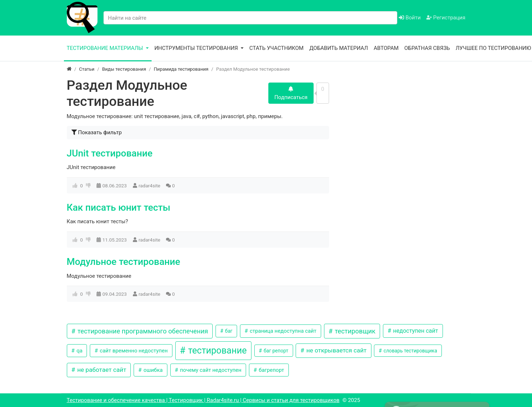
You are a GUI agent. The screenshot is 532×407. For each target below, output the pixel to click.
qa (79, 351)
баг (228, 331)
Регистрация (446, 18)
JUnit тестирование (110, 153)
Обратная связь (427, 48)
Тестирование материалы (106, 48)
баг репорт (276, 351)
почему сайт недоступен (210, 370)
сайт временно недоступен (133, 351)
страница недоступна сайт (283, 331)
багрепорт (270, 370)
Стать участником (276, 48)
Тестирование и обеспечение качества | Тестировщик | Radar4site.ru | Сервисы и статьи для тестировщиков (203, 400)
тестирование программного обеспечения (142, 331)
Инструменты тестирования (197, 48)
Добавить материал (339, 48)
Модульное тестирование (124, 262)
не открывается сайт (336, 350)
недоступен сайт (415, 331)
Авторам (386, 48)
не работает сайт (101, 370)
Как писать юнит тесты (119, 207)
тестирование (216, 350)
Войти (410, 18)
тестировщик (354, 331)
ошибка (152, 370)
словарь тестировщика (410, 351)
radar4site (150, 186)
